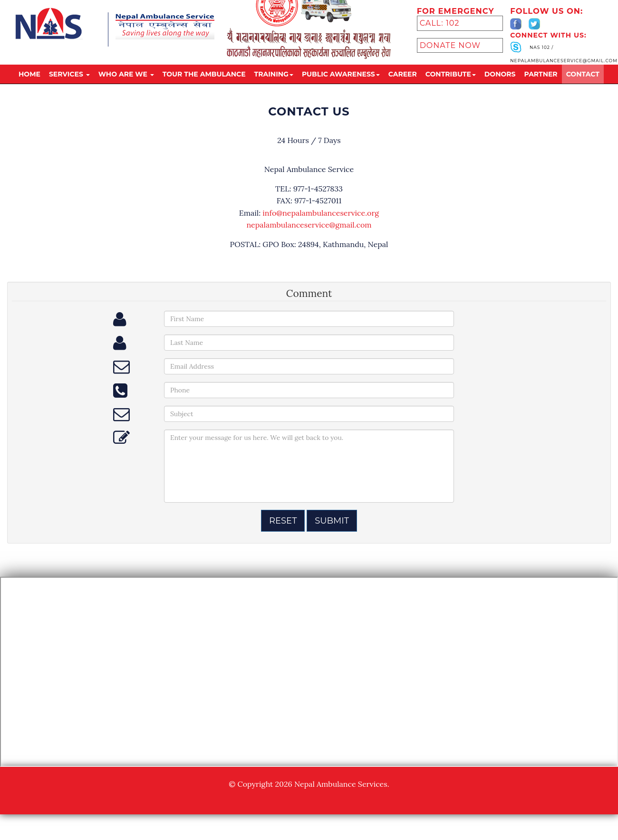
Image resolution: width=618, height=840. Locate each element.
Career (403, 89)
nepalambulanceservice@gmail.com (309, 225)
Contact (583, 89)
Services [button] (69, 89)
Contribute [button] (451, 89)
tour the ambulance (204, 89)
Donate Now (450, 60)
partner (541, 89)
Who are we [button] (126, 89)
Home (29, 89)
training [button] (274, 89)
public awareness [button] (341, 89)
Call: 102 (440, 38)
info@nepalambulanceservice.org (321, 213)
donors (500, 89)
